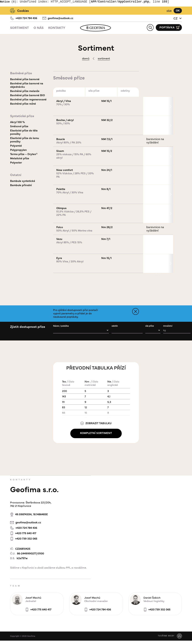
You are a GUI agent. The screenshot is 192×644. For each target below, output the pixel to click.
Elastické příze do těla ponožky (24, 132)
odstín (115, 326)
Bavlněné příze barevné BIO (27, 95)
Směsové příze (19, 126)
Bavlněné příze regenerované (28, 99)
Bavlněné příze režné (23, 104)
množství (168, 326)
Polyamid (16, 146)
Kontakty (57, 27)
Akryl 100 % (17, 122)
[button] (178, 18)
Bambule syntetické (23, 181)
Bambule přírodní (21, 185)
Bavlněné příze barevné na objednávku (27, 85)
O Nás (39, 27)
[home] (96, 28)
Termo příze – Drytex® (24, 154)
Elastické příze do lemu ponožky (25, 140)
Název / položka (61, 326)
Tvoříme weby (166, 636)
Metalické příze (20, 158)
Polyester (16, 162)
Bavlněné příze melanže (25, 91)
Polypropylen (18, 150)
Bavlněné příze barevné (25, 79)
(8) (8, 2)
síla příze (150, 326)
